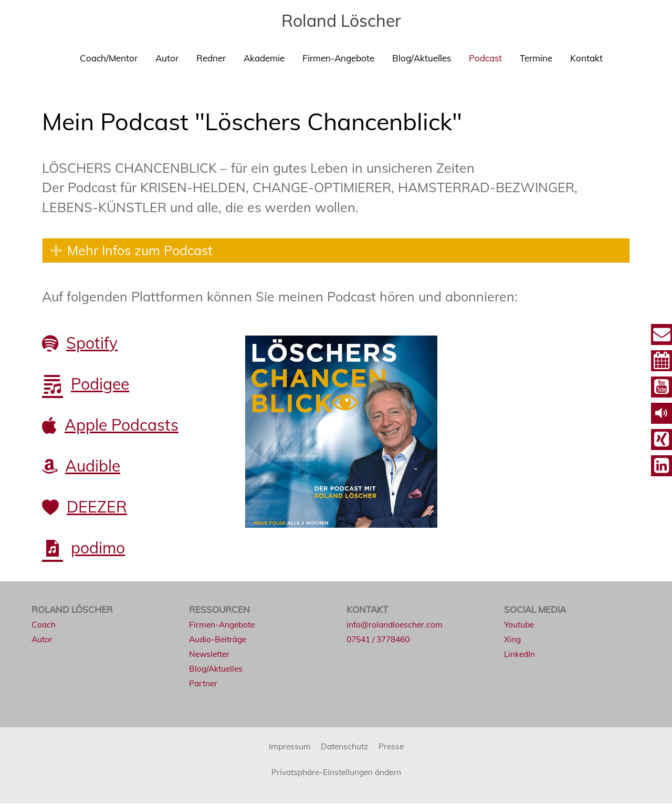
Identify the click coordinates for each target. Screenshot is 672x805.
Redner (211, 58)
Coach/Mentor (109, 58)
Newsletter (211, 655)
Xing (513, 640)
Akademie (264, 58)
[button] (56, 251)
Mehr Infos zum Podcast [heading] (140, 251)
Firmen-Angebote (338, 58)
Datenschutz (345, 747)
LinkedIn (521, 655)
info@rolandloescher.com (398, 625)
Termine (536, 58)
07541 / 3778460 (381, 640)
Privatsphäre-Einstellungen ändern (336, 773)
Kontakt (586, 58)
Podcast (485, 58)
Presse (396, 747)
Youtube (521, 625)
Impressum (286, 747)
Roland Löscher (341, 20)
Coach (45, 625)
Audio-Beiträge (220, 640)
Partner (204, 684)
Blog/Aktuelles (422, 58)
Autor (167, 58)
